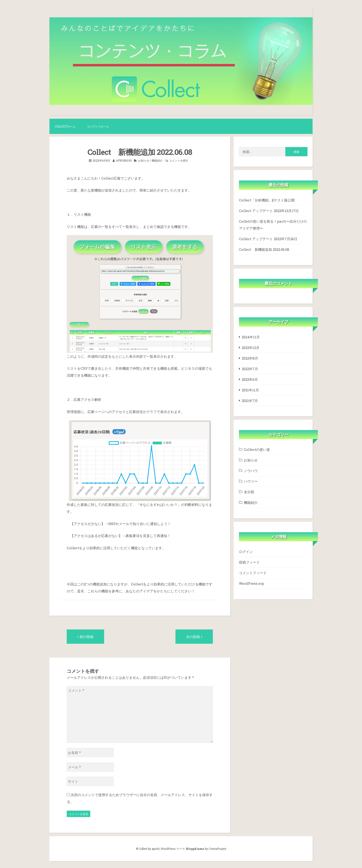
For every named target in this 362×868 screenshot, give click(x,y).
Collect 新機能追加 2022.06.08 (264, 249)
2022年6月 (250, 379)
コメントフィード (253, 573)
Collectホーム (65, 126)
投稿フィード (249, 562)
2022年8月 (250, 358)
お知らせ (144, 160)
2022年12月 (251, 348)
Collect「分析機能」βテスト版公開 (267, 200)
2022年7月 (250, 369)
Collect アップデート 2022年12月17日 (269, 211)
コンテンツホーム (98, 126)
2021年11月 (250, 390)
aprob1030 (124, 160)
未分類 (249, 492)
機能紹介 (157, 160)
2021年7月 (250, 401)
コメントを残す (179, 160)
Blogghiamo (195, 849)
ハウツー (251, 481)
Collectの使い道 (257, 449)
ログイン (246, 552)
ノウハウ (251, 471)
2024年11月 (251, 337)
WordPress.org (251, 583)
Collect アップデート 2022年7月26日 (268, 239)
